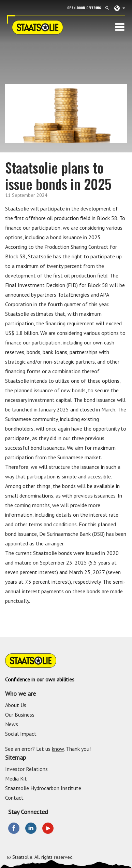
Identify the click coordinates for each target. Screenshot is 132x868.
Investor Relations (26, 769)
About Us (16, 705)
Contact (14, 798)
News (12, 724)
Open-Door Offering (84, 8)
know (58, 749)
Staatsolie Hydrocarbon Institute (43, 788)
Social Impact (21, 734)
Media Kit (16, 778)
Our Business (20, 715)
